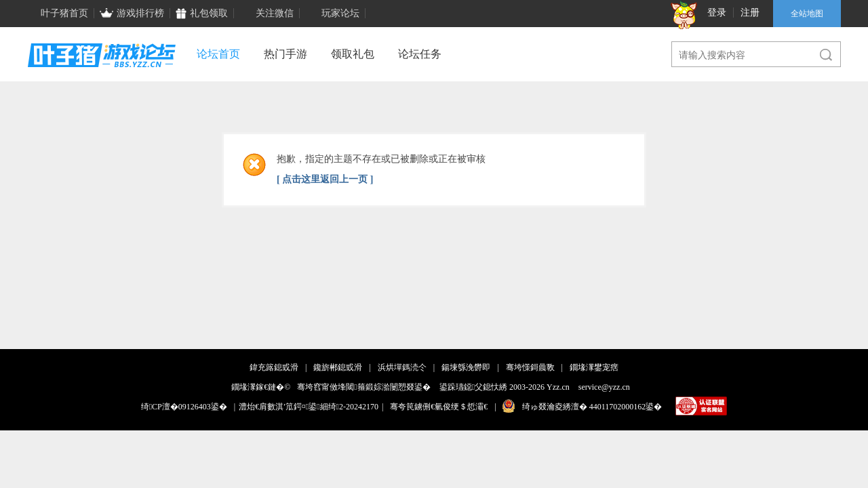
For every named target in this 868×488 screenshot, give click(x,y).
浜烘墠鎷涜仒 (402, 367)
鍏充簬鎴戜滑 (274, 367)
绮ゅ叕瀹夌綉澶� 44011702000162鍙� (592, 407)
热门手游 (285, 54)
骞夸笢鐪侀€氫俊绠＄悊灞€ (439, 407)
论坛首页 (218, 54)
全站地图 (807, 14)
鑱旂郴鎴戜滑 (338, 367)
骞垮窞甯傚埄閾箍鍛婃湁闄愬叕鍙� (363, 387)
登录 (717, 13)
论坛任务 (420, 54)
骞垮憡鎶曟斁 (530, 367)
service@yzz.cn (604, 387)
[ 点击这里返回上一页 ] (325, 179)
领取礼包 (353, 54)
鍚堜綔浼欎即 (466, 367)
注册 (750, 13)
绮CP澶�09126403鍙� (184, 407)
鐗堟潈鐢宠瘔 (594, 367)
